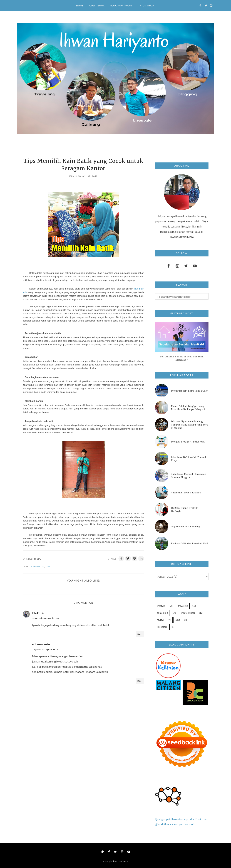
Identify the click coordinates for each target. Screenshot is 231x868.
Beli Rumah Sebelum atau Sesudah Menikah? (182, 358)
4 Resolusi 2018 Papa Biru (186, 493)
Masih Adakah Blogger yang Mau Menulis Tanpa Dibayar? (188, 408)
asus (178, 620)
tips (48, 567)
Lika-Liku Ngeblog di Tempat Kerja (189, 459)
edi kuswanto (41, 644)
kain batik (38, 567)
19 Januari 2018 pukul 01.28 (45, 618)
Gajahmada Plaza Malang (186, 526)
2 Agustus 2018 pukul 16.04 (45, 650)
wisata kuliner (188, 613)
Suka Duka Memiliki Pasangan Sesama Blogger (188, 476)
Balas (140, 634)
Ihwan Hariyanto (120, 861)
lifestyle (161, 606)
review (160, 620)
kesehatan (162, 627)
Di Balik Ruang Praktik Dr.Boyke (184, 510)
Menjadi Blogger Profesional (188, 442)
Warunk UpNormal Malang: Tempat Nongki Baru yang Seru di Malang (190, 425)
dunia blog (162, 613)
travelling (183, 606)
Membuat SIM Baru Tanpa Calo (189, 391)
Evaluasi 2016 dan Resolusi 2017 (189, 543)
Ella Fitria (38, 613)
